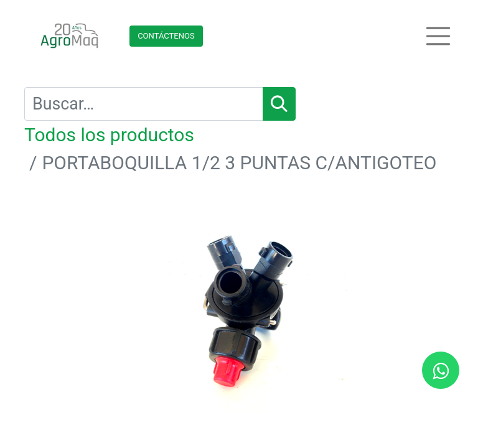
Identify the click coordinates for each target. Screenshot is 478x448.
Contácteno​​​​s (166, 36)
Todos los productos (109, 135)
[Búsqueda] (279, 104)
